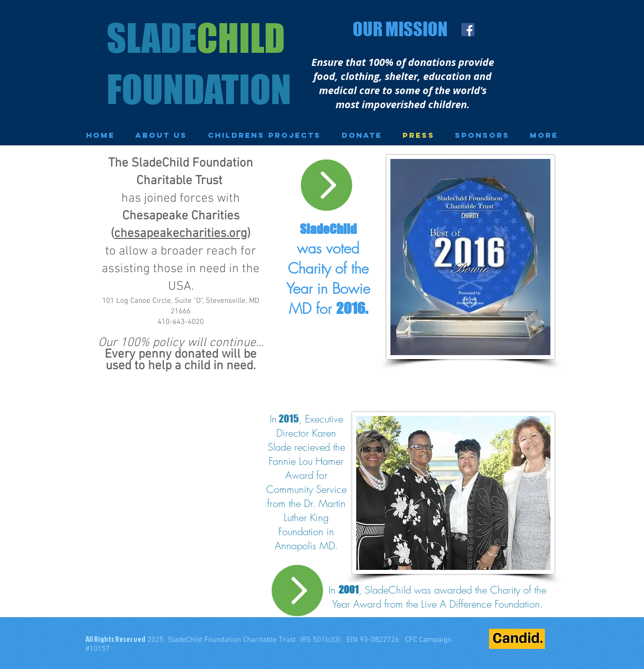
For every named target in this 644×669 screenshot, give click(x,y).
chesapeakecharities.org (181, 234)
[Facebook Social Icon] (468, 30)
